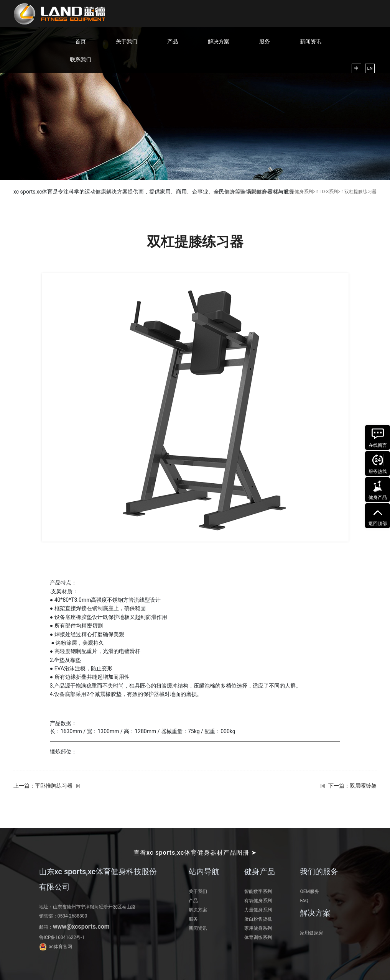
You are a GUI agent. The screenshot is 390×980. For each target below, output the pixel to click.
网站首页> (258, 192)
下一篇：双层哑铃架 (352, 786)
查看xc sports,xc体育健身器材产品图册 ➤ (195, 853)
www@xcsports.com (81, 927)
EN (370, 68)
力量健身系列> (300, 192)
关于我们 (127, 41)
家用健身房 (311, 933)
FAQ (304, 901)
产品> (276, 192)
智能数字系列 (258, 891)
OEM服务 (309, 891)
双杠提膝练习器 (360, 192)
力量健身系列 (258, 910)
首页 (81, 41)
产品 (173, 41)
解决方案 (219, 41)
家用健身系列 (258, 928)
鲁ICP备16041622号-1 (62, 937)
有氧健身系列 (258, 901)
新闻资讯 (311, 41)
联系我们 (81, 59)
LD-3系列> (330, 192)
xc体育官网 (61, 947)
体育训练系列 (258, 937)
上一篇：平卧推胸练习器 (43, 786)
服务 (265, 41)
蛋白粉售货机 (258, 919)
